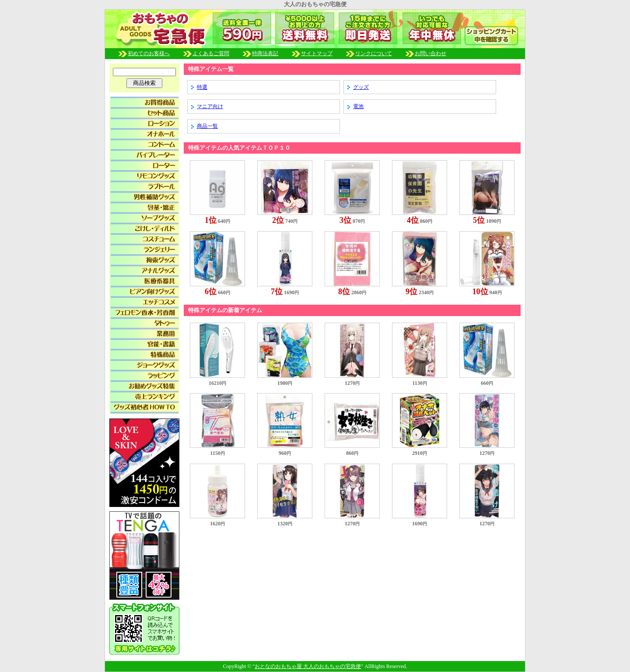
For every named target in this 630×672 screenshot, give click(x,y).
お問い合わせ (430, 53)
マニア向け (210, 106)
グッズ (361, 87)
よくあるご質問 (222, 53)
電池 (358, 106)
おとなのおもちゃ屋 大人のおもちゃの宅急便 (308, 666)
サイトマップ (317, 53)
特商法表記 (276, 53)
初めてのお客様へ (160, 53)
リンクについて (374, 53)
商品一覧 (207, 126)
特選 (202, 87)
